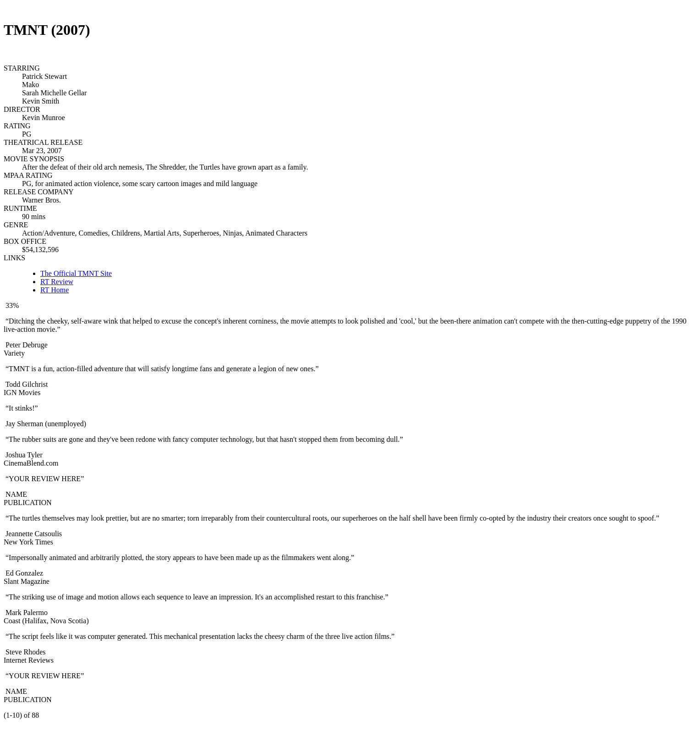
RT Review (57, 282)
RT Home (55, 290)
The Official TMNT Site (76, 273)
